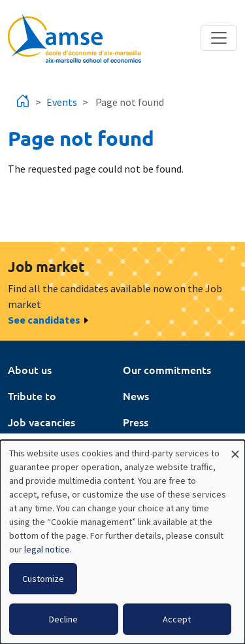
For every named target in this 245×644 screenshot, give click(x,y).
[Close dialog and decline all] (235, 448)
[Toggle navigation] (219, 38)
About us (30, 369)
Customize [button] (43, 579)
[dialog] (122, 542)
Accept (177, 619)
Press (136, 422)
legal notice (47, 549)
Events (62, 102)
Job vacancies (41, 422)
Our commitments (167, 369)
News (136, 396)
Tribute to (32, 396)
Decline (63, 619)
